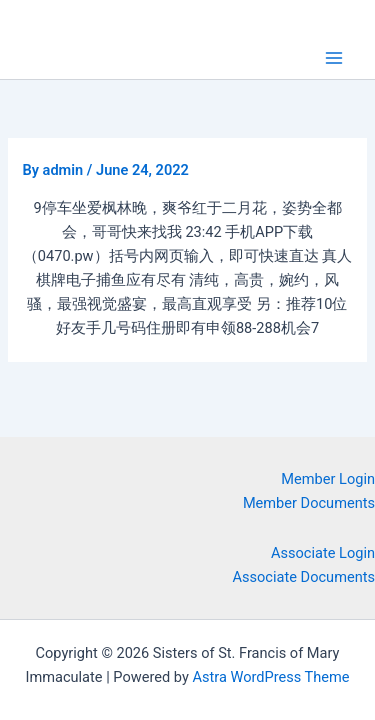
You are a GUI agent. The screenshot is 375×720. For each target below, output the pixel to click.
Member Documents (309, 503)
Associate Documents (304, 577)
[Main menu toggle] (334, 58)
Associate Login (323, 553)
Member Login (328, 479)
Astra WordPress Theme (270, 677)
